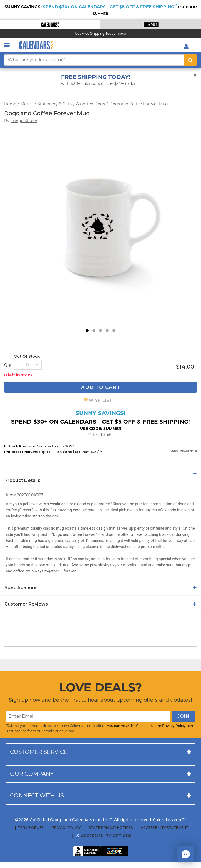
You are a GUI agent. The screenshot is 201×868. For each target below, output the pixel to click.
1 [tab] (87, 331)
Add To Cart (101, 387)
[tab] (100, 474)
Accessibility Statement (165, 828)
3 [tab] (100, 331)
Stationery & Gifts (55, 104)
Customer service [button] (39, 752)
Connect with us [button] (37, 796)
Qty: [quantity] (8, 365)
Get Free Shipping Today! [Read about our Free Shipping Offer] (96, 33)
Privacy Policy (66, 828)
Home (10, 104)
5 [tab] (114, 331)
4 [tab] (107, 331)
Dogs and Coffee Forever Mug (139, 104)
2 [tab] (94, 331)
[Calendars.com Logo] (36, 45)
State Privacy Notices (111, 828)
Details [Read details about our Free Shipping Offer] (122, 34)
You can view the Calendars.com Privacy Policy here (150, 726)
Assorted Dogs (91, 104)
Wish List (101, 400)
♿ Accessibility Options (104, 836)
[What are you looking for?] (94, 60)
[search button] (190, 60)
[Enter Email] (88, 716)
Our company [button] (32, 774)
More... (27, 104)
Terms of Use (31, 828)
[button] (50, 25)
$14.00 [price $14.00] (185, 367)
